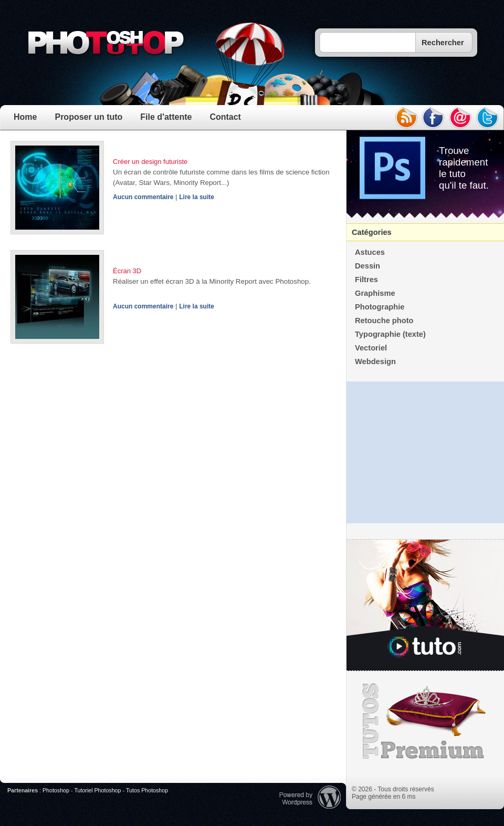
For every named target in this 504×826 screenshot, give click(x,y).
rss (406, 118)
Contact (225, 117)
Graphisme (375, 293)
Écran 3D (127, 271)
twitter (488, 118)
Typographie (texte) (390, 334)
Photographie (380, 307)
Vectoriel (371, 348)
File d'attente (166, 117)
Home (25, 117)
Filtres (366, 280)
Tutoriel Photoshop (97, 790)
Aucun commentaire (143, 197)
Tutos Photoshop (147, 790)
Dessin (367, 266)
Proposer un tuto (88, 117)
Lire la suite (197, 197)
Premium (425, 721)
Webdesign (375, 362)
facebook (433, 118)
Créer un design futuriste (150, 162)
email (460, 118)
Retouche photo (384, 321)
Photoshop (56, 790)
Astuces (370, 252)
